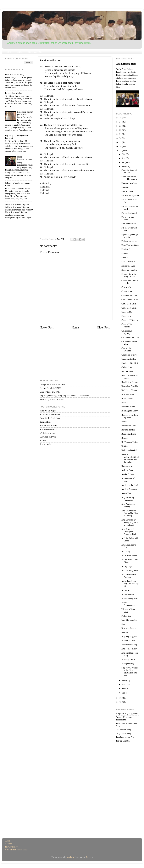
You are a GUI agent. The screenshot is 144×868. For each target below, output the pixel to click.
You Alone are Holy (48, 429)
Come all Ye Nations (127, 325)
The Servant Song (124, 730)
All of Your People (129, 555)
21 (121, 134)
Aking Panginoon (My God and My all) (130, 584)
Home (75, 327)
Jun (124, 166)
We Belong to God (48, 433)
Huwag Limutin (123, 741)
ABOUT (20, 52)
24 (121, 122)
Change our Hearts (48, 384)
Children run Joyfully (127, 332)
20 (121, 138)
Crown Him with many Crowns (129, 275)
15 (121, 702)
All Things (126, 551)
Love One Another (129, 620)
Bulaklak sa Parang (130, 382)
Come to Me (127, 312)
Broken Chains (128, 394)
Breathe (125, 403)
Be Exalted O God (129, 450)
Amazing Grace (128, 660)
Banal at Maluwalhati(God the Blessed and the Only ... (130, 458)
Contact (8, 844)
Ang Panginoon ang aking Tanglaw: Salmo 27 (59, 396)
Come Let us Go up (130, 300)
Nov (124, 154)
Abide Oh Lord (128, 594)
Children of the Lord (130, 338)
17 (121, 150)
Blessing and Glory (130, 411)
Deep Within (45, 392)
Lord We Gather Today (15, 74)
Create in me (127, 291)
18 (121, 146)
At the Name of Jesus (128, 480)
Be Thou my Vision (130, 442)
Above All (126, 590)
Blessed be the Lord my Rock (130, 416)
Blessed (125, 422)
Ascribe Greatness (129, 489)
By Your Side (127, 371)
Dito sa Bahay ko (129, 262)
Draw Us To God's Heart (50, 418)
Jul (123, 162)
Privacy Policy (11, 847)
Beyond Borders (128, 430)
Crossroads (126, 287)
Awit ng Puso (127, 470)
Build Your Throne (129, 390)
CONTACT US (35, 52)
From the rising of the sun (129, 171)
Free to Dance (127, 191)
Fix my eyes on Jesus (128, 218)
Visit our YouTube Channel (17, 850)
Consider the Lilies (129, 295)
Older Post (103, 327)
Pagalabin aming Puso (126, 737)
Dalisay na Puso (128, 266)
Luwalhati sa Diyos (48, 437)
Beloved (125, 632)
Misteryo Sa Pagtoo (48, 411)
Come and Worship (130, 320)
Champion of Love (129, 355)
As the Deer (126, 493)
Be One (125, 446)
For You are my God (130, 196)
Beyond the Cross (129, 426)
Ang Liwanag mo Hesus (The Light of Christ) (130, 513)
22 (121, 130)
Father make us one (130, 241)
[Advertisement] (75, 215)
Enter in (125, 257)
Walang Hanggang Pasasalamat (124, 718)
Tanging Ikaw (46, 422)
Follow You (126, 616)
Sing (123, 624)
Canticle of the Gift (130, 363)
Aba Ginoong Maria (130, 599)
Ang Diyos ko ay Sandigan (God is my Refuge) (130, 522)
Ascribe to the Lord (130, 485)
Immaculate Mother (13, 93)
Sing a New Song (123, 733)
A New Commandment (129, 604)
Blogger (89, 857)
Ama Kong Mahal (47, 399)
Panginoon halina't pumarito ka (25, 113)
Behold (124, 438)
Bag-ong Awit (127, 466)
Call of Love (127, 367)
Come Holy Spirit (129, 304)
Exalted (125, 253)
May (124, 680)
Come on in (126, 316)
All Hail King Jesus (130, 570)
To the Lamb (45, 444)
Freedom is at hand (129, 183)
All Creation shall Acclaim (129, 576)
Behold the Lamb (129, 434)
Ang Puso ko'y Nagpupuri (127, 713)
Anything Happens (129, 636)
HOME (8, 52)
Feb (124, 693)
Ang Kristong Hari (126, 64)
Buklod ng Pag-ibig (130, 386)
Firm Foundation (129, 224)
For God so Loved (129, 213)
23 (121, 126)
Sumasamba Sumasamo (50, 414)
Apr (124, 685)
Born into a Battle (129, 407)
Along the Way (128, 664)
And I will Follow (129, 649)
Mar (124, 689)
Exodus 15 (126, 249)
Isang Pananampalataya (25, 158)
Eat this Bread (46, 388)
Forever (43, 440)
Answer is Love (128, 641)
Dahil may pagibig (129, 270)
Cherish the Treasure (126, 349)
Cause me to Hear (129, 359)
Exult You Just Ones (130, 245)
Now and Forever (129, 628)
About (8, 841)
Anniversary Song (129, 645)
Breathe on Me (128, 398)
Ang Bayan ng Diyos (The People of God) (129, 532)
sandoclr (70, 857)
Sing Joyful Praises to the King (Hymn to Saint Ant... (129, 672)
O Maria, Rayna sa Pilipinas (17, 204)
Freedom (125, 187)
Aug (124, 158)
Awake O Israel (128, 474)
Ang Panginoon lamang (128, 505)
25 (121, 118)
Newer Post (47, 327)
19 (121, 142)
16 (121, 698)
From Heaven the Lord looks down (130, 178)
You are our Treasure (49, 426)
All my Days (127, 566)
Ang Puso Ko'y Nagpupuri (128, 499)
